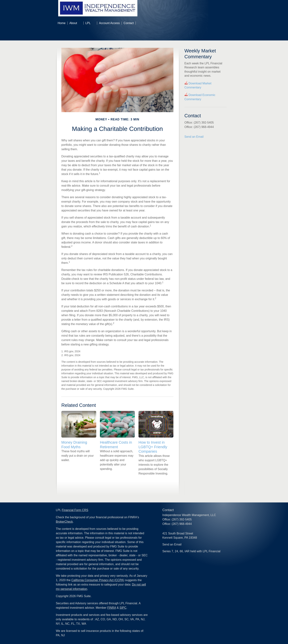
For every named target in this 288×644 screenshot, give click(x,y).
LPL (88, 23)
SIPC (123, 608)
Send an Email (194, 137)
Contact (129, 23)
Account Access (109, 23)
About (73, 23)
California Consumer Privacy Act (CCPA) (98, 580)
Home (62, 23)
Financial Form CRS (75, 510)
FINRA (112, 608)
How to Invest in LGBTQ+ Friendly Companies (153, 447)
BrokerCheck (64, 522)
